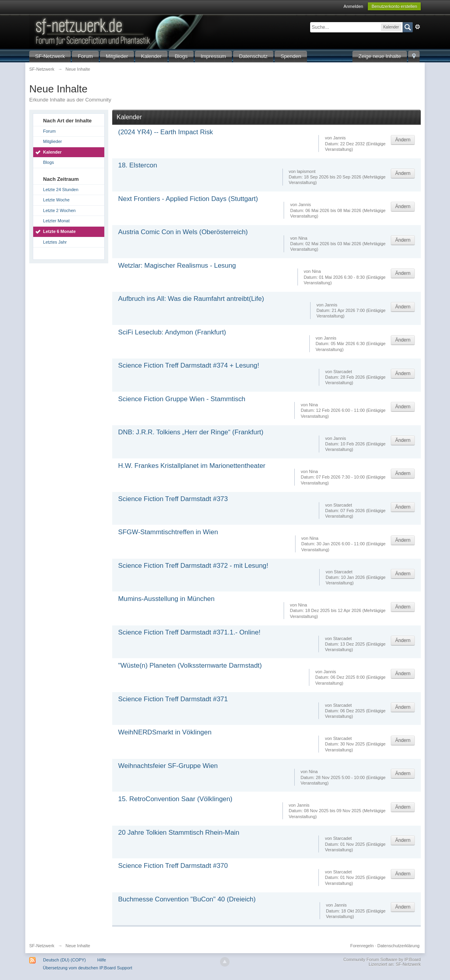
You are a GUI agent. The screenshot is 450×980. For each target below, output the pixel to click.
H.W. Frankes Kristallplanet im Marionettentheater (192, 466)
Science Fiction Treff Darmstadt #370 (173, 866)
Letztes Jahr (55, 242)
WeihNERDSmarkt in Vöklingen (165, 732)
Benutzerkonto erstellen (394, 6)
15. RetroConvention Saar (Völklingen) (175, 799)
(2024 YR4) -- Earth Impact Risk (166, 132)
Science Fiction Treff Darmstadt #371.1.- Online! (189, 632)
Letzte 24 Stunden (61, 190)
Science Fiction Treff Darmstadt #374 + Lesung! (189, 365)
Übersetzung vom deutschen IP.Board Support (87, 968)
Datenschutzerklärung (398, 946)
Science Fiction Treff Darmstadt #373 (173, 499)
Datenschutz (253, 56)
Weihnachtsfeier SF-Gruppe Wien (168, 766)
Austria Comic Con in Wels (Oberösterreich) (183, 232)
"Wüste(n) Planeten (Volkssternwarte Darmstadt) (190, 666)
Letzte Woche (56, 200)
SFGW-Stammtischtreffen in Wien (168, 532)
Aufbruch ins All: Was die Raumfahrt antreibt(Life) (191, 299)
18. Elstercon (138, 165)
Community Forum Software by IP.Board (382, 959)
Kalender (151, 56)
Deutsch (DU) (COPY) (64, 960)
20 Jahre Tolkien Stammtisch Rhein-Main (179, 833)
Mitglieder (117, 56)
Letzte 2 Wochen (59, 210)
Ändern (403, 140)
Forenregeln (362, 946)
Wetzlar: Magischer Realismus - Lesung (177, 266)
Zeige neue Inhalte (380, 56)
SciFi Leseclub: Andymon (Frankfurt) (172, 332)
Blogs (181, 56)
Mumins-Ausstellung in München (166, 599)
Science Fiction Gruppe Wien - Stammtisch (182, 399)
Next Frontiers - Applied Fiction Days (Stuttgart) (188, 199)
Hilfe (102, 960)
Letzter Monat (56, 221)
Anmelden (354, 6)
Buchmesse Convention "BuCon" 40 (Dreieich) (187, 899)
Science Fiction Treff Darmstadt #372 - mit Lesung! (193, 566)
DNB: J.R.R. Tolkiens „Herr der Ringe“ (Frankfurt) (191, 432)
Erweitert (418, 27)
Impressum (213, 56)
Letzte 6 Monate (59, 231)
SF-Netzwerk (50, 56)
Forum (85, 56)
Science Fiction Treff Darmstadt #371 (173, 699)
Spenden (291, 56)
